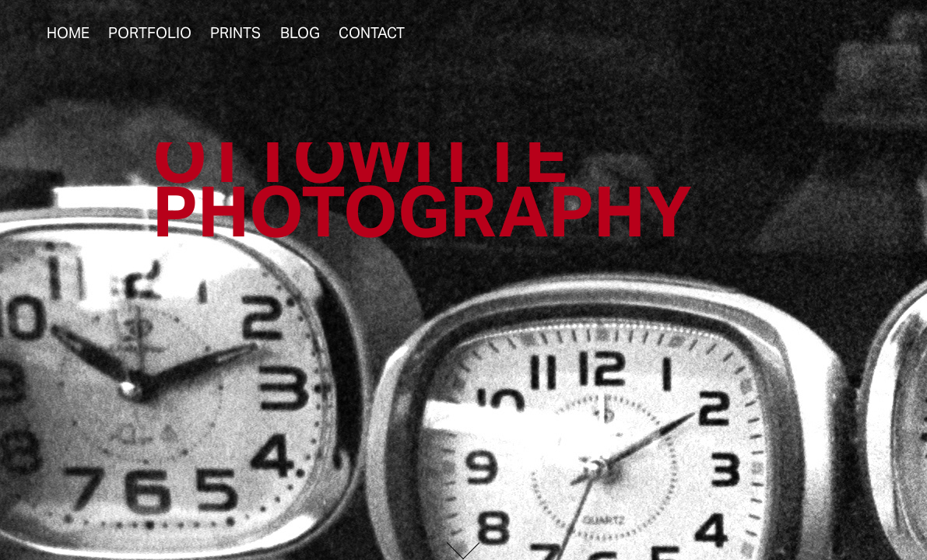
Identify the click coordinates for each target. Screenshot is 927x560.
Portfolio (150, 33)
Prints (235, 33)
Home (68, 33)
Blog (300, 33)
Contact (372, 33)
